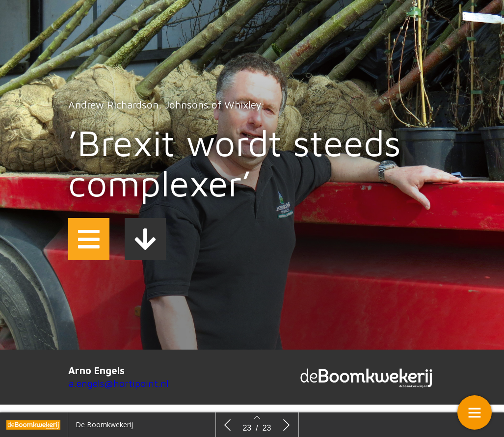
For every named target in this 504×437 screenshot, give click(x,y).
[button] (89, 239)
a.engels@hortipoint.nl (119, 383)
